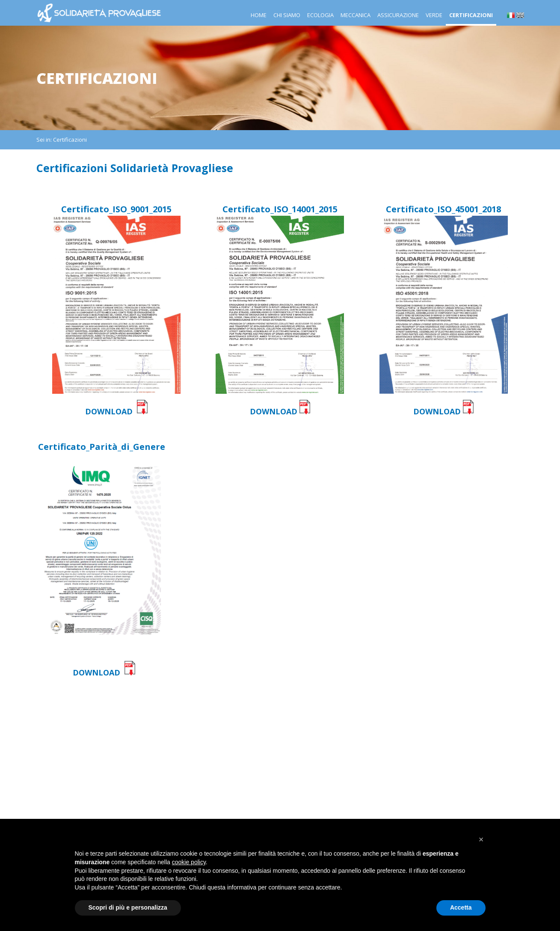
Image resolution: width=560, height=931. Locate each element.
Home (259, 15)
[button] (481, 839)
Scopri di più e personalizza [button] (128, 907)
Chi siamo (287, 15)
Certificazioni (471, 15)
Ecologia (320, 15)
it (511, 15)
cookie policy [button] (189, 862)
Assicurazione (398, 15)
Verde (434, 15)
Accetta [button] (461, 907)
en (520, 15)
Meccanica (356, 15)
